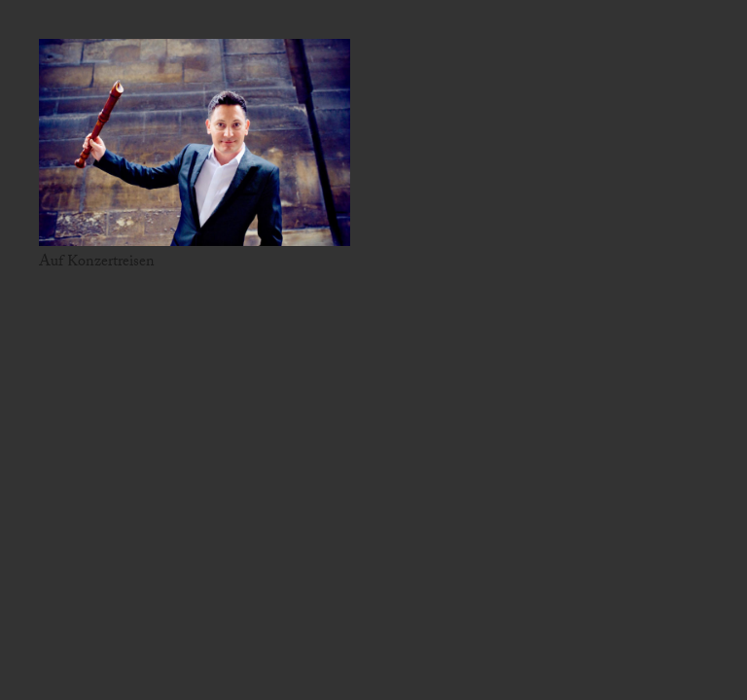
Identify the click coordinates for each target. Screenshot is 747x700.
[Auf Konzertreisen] (195, 142)
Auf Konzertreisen (97, 263)
